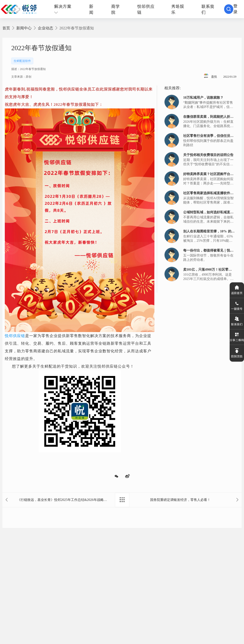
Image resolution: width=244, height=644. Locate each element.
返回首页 (237, 288)
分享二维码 (237, 339)
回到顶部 (237, 356)
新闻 (91, 9)
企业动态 (45, 28)
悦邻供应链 (15, 336)
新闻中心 (24, 28)
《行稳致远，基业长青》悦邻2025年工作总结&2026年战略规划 (64, 500)
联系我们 (237, 322)
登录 (235, 9)
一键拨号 (237, 305)
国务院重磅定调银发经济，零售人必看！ (180, 500)
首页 (6, 28)
